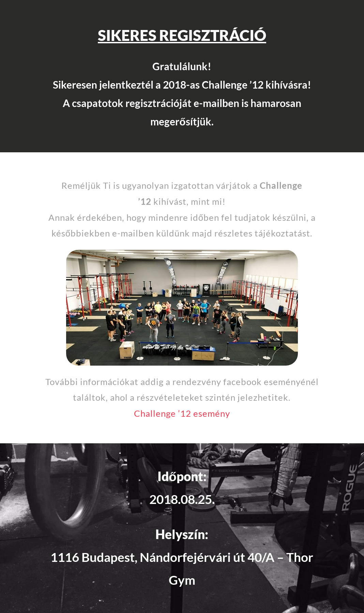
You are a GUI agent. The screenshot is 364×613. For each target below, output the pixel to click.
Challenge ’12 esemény (182, 413)
